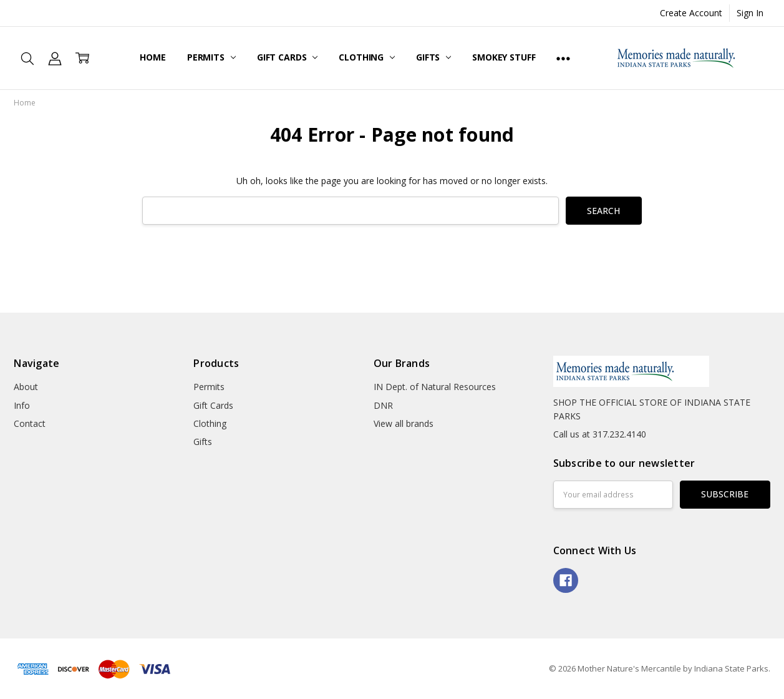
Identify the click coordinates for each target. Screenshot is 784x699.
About (26, 387)
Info (22, 405)
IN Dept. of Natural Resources (435, 387)
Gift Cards (287, 57)
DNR (383, 405)
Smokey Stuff (504, 57)
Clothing (367, 57)
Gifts (433, 57)
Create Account (691, 13)
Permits (211, 57)
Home (152, 57)
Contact (30, 423)
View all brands (404, 423)
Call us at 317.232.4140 (600, 434)
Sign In (750, 13)
